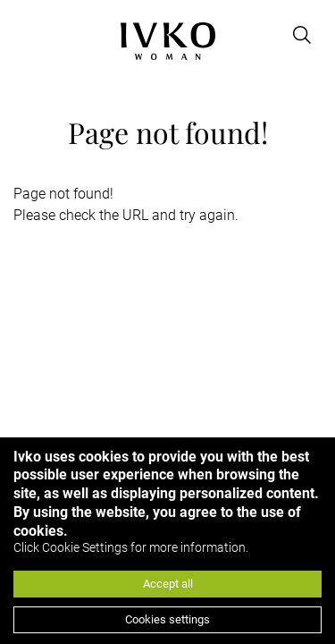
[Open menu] (24, 35)
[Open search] (302, 35)
